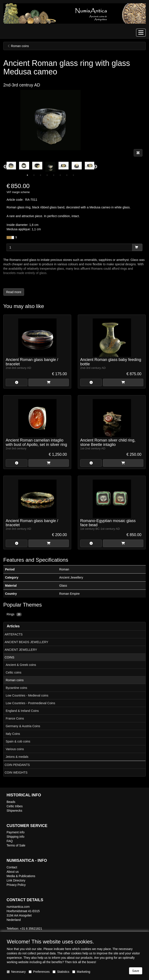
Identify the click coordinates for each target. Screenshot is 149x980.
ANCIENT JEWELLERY (21, 650)
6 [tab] (60, 175)
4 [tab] (47, 175)
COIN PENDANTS (17, 765)
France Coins (15, 718)
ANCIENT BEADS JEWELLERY (26, 642)
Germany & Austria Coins (23, 726)
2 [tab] (34, 175)
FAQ (10, 841)
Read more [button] (14, 292)
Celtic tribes (15, 806)
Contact (12, 867)
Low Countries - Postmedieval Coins (30, 703)
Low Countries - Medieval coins (27, 695)
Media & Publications (21, 876)
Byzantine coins (16, 688)
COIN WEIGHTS (16, 772)
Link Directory (16, 880)
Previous (5, 167)
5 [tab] (54, 175)
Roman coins (15, 680)
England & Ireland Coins (22, 711)
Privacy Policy (16, 885)
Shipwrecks (14, 811)
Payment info (16, 832)
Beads (11, 802)
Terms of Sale (16, 845)
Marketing (81, 972)
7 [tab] (67, 175)
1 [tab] (27, 175)
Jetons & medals (17, 757)
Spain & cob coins (18, 741)
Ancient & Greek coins (21, 665)
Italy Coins (13, 734)
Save (136, 971)
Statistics (61, 972)
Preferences (39, 972)
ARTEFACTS (14, 634)
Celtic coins (14, 672)
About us (13, 872)
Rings (14, 614)
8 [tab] (73, 175)
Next (95, 167)
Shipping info (15, 837)
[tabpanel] (50, 167)
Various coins (15, 749)
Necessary (16, 972)
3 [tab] (41, 175)
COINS (9, 657)
